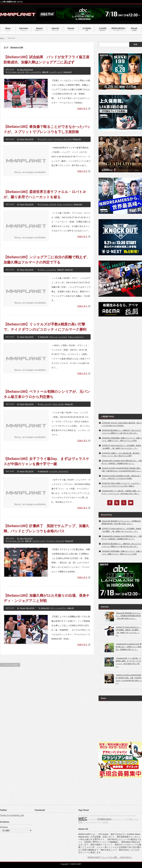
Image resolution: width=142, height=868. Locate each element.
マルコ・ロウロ (58, 404)
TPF (80, 822)
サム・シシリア (46, 404)
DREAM (133, 815)
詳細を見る (82, 108)
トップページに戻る (10, 665)
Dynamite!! (85, 815)
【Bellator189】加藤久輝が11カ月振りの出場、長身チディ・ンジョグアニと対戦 (47, 598)
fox (124, 815)
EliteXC (106, 822)
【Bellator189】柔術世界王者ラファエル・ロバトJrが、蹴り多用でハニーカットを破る (45, 194)
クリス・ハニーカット (65, 204)
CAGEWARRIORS (95, 815)
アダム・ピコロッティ (76, 337)
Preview (23, 608)
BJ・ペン (134, 819)
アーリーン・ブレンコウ (63, 139)
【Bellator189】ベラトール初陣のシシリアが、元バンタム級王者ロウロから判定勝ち (47, 394)
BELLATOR (29, 139)
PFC (128, 819)
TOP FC (112, 815)
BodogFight (119, 815)
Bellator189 (68, 72)
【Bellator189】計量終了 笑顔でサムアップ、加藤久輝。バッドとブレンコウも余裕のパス (46, 528)
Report (22, 139)
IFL (79, 815)
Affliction (93, 822)
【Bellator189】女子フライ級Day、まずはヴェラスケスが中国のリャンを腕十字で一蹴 (47, 461)
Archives (4, 827)
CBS (128, 815)
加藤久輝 (45, 72)
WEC (83, 819)
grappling (86, 822)
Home (2, 38)
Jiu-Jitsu (99, 822)
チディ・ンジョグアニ (33, 72)
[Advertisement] (111, 365)
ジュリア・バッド (56, 72)
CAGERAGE (92, 819)
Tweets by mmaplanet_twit (12, 815)
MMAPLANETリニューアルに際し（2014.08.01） (110, 857)
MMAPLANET (76, 864)
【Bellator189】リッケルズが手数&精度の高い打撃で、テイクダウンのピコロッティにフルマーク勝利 (45, 327)
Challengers (104, 819)
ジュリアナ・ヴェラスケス (59, 471)
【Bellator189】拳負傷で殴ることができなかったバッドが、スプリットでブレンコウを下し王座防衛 (47, 129)
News (22, 539)
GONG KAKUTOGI (119, 819)
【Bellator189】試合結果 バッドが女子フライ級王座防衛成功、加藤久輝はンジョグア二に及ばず (47, 60)
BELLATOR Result (26, 70)
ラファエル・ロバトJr (16, 72)
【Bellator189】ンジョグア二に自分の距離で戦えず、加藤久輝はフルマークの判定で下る (47, 260)
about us (105, 815)
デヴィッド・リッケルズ (58, 337)
